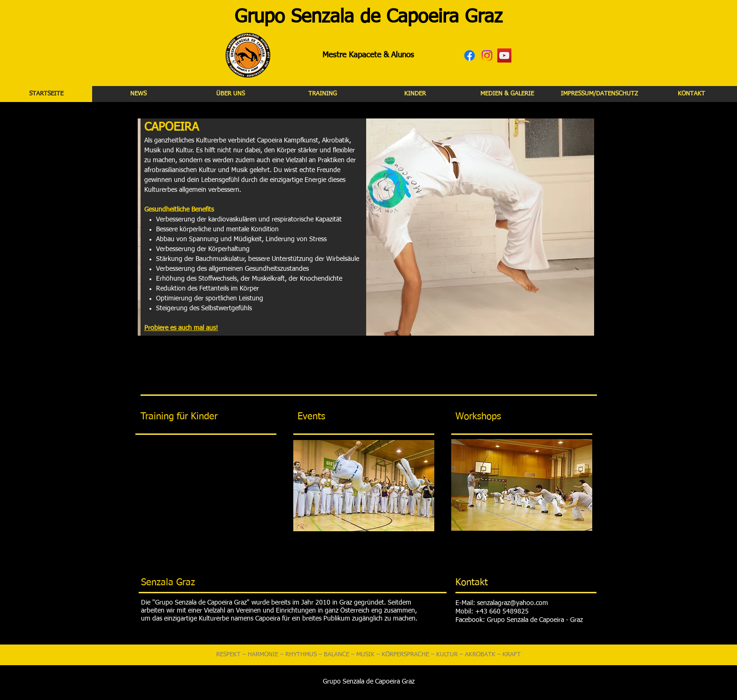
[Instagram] (487, 55)
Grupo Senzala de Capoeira (347, 17)
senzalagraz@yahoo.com (513, 603)
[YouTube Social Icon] (504, 55)
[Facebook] (470, 55)
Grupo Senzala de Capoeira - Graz (535, 620)
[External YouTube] (206, 492)
